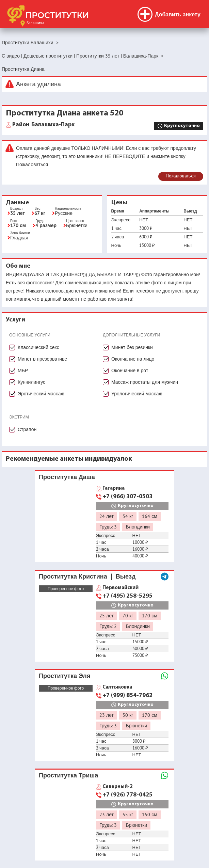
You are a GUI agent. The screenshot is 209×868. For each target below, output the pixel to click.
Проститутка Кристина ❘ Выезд (87, 576)
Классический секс (38, 347)
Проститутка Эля (65, 676)
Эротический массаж (41, 394)
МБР (23, 370)
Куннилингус (31, 382)
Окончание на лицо (133, 359)
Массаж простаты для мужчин (145, 382)
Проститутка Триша (68, 775)
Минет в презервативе (42, 359)
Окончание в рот (130, 370)
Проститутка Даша (67, 477)
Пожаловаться (181, 176)
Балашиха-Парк (43, 125)
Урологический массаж (137, 394)
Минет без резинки (132, 347)
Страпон (27, 429)
